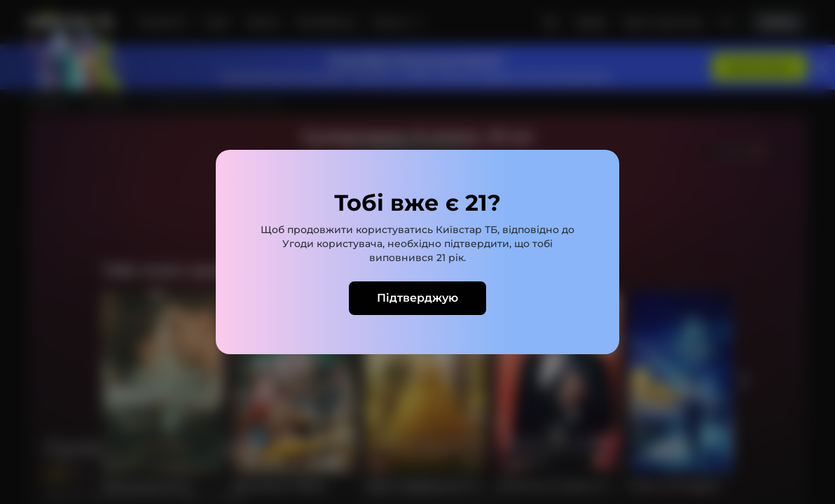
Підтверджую (417, 298)
